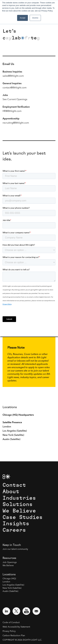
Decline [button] (35, 18)
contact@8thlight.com (15, 88)
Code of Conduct (11, 623)
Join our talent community (15, 549)
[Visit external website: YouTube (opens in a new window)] (26, 611)
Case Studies (23, 517)
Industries (19, 498)
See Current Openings (15, 100)
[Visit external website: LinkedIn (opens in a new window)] (6, 611)
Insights (16, 524)
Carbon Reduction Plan (14, 636)
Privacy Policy (9, 631)
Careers (14, 530)
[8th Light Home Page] (6, 477)
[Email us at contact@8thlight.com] (36, 611)
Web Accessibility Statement (16, 627)
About (11, 492)
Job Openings (10, 562)
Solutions (18, 504)
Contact (14, 485)
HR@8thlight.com (12, 111)
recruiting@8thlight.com (16, 123)
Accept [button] (22, 18)
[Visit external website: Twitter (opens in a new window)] (16, 611)
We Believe (19, 511)
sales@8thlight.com (13, 76)
